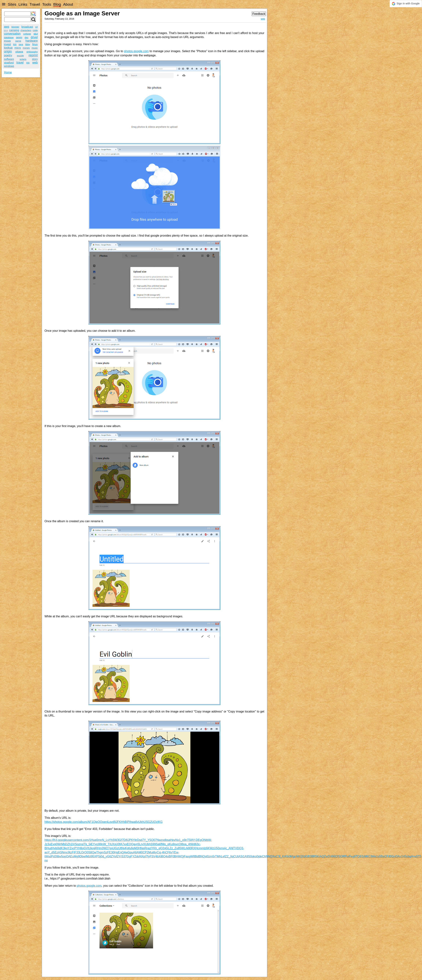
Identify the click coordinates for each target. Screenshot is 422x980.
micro (18, 48)
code (35, 30)
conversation (12, 34)
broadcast (27, 27)
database (9, 37)
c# (36, 27)
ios (15, 44)
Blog (57, 4)
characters (26, 30)
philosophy (32, 52)
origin (8, 51)
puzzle (20, 56)
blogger (15, 27)
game (18, 41)
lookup (8, 48)
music (35, 48)
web (35, 62)
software (9, 59)
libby (28, 44)
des (26, 37)
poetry (8, 55)
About (68, 4)
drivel (34, 37)
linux (35, 44)
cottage (27, 34)
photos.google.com (136, 51)
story (35, 59)
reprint (33, 55)
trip (28, 63)
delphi (19, 37)
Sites (12, 4)
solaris (23, 59)
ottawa (19, 52)
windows (9, 66)
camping (14, 30)
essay (8, 41)
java (21, 44)
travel (20, 62)
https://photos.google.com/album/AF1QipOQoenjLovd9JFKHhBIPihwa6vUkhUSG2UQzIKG (104, 822)
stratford (9, 63)
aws (7, 27)
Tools (47, 4)
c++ (6, 30)
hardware (32, 41)
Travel (35, 4)
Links (23, 4)
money (26, 48)
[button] (406, 4)
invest (8, 44)
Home (8, 72)
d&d (36, 34)
